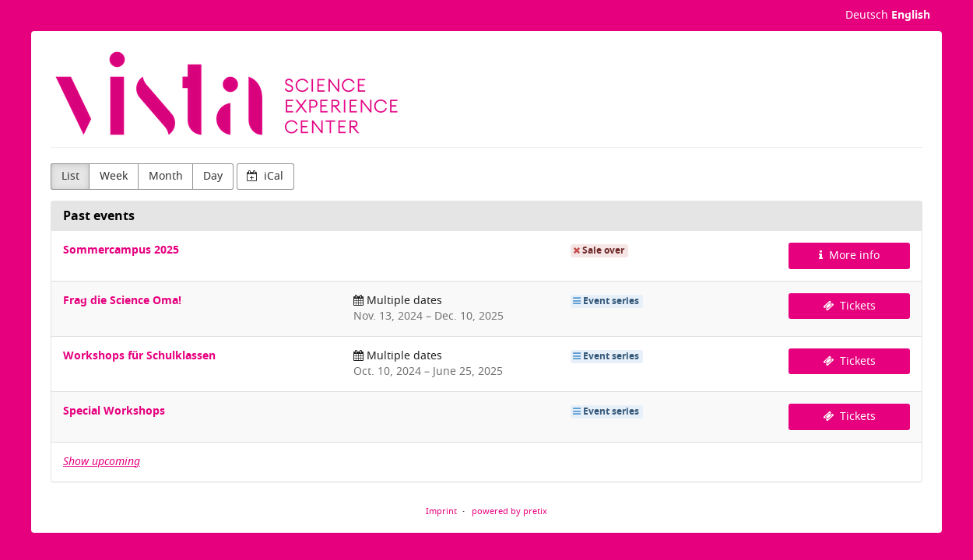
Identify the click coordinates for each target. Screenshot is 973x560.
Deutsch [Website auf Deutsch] (867, 15)
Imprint (441, 511)
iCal (265, 176)
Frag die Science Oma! (122, 301)
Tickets (849, 306)
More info (849, 255)
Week (114, 176)
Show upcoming (102, 462)
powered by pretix (509, 511)
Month (166, 176)
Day (213, 176)
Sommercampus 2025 (121, 250)
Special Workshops (114, 411)
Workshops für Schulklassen (139, 356)
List (70, 176)
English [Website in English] (911, 15)
